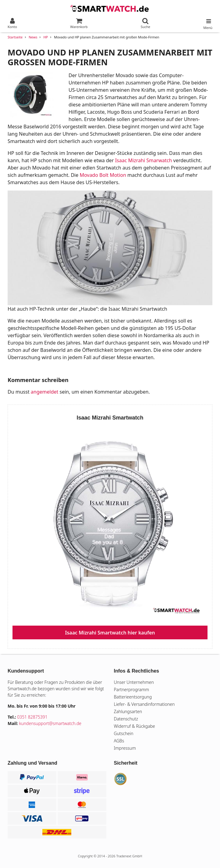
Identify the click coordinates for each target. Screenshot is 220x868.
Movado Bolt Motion (103, 175)
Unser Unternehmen (134, 682)
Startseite (15, 37)
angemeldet (44, 392)
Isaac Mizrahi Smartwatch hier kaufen (110, 633)
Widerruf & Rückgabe (135, 726)
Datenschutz (126, 719)
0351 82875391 (32, 717)
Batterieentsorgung (133, 697)
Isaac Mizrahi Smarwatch (144, 160)
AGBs (119, 741)
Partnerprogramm (132, 689)
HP (46, 37)
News (33, 37)
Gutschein (124, 733)
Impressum (125, 748)
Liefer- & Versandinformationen (144, 704)
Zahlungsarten (128, 711)
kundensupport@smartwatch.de (50, 723)
